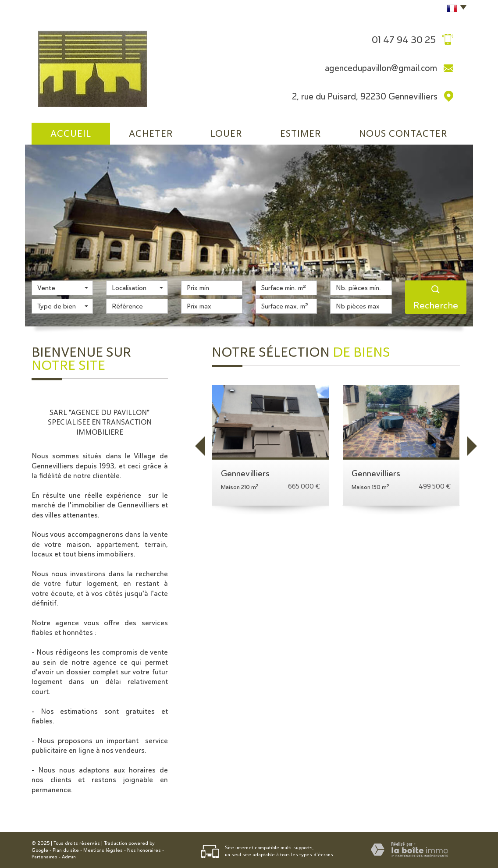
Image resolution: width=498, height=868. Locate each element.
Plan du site (66, 850)
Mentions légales (103, 850)
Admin (69, 857)
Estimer (301, 133)
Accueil (71, 133)
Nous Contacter (403, 133)
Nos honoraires (144, 850)
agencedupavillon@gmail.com (381, 68)
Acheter (151, 133)
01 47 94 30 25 (404, 39)
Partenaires (44, 857)
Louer (226, 133)
